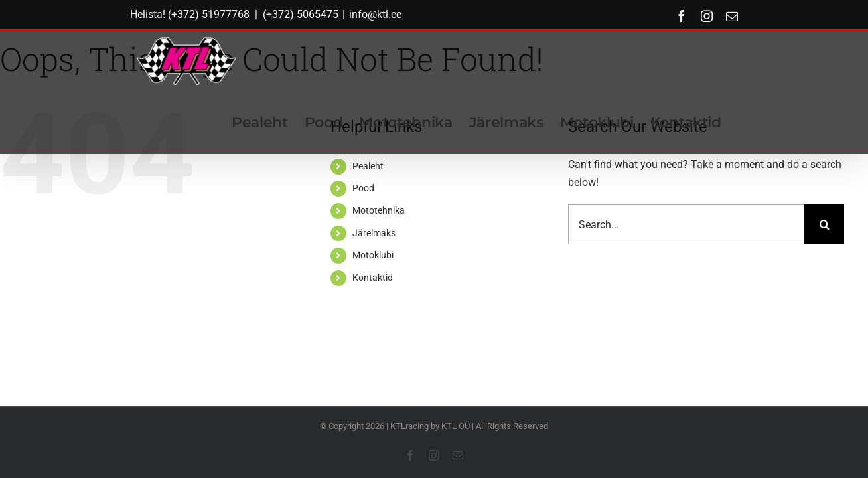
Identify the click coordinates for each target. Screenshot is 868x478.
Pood (363, 188)
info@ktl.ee (375, 14)
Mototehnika (379, 210)
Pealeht (368, 166)
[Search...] (686, 224)
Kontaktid (373, 278)
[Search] (824, 224)
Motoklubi (373, 255)
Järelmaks (374, 233)
